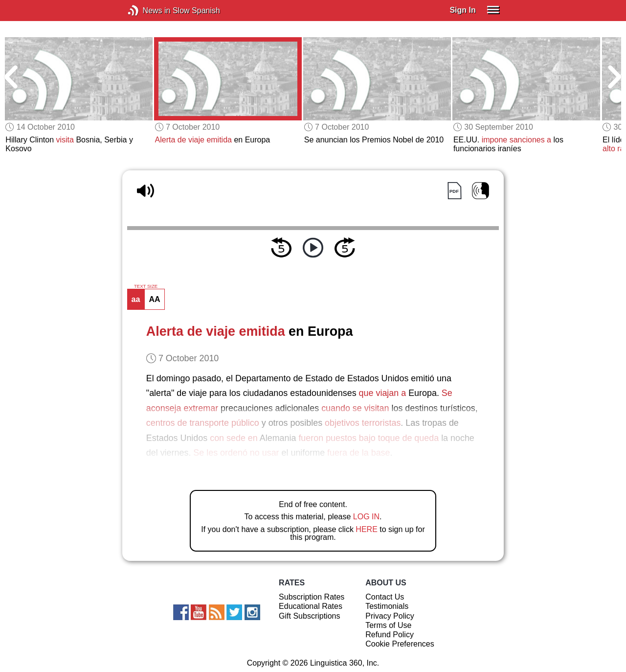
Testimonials (387, 606)
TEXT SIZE (146, 286)
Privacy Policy (390, 616)
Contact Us (385, 597)
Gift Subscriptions (309, 616)
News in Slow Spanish (148, 11)
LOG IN (366, 517)
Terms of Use (388, 625)
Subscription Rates (312, 597)
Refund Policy (390, 635)
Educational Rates (311, 606)
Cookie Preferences (400, 644)
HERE (366, 529)
